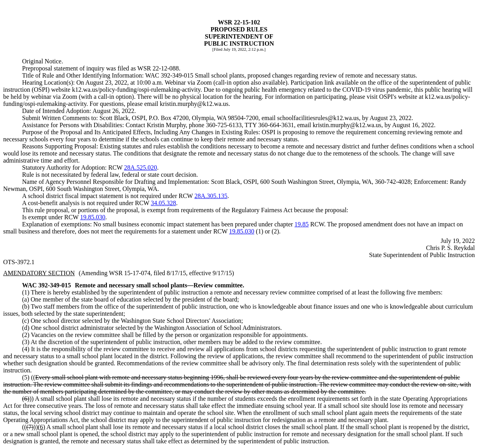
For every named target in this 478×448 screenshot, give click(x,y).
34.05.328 (164, 203)
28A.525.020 (141, 168)
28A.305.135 (211, 196)
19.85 (301, 224)
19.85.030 (93, 217)
